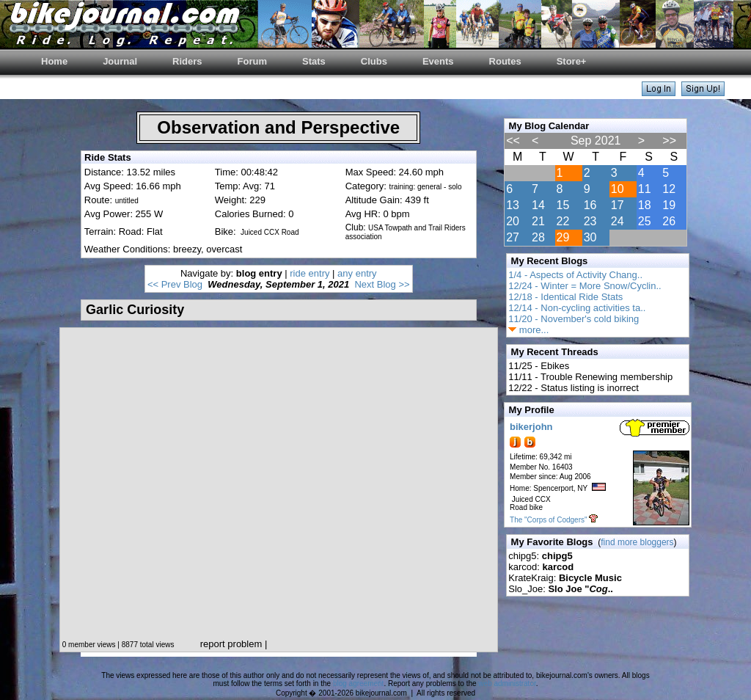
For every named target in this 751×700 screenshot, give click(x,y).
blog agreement (359, 683)
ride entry (309, 273)
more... (528, 330)
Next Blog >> (382, 284)
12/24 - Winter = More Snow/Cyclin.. (585, 286)
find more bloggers (637, 542)
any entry (357, 273)
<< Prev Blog (175, 284)
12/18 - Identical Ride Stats (565, 297)
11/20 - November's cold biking (574, 319)
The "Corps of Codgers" (548, 520)
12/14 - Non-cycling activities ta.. (577, 308)
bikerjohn (531, 427)
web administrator (507, 683)
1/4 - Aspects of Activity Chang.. (575, 275)
